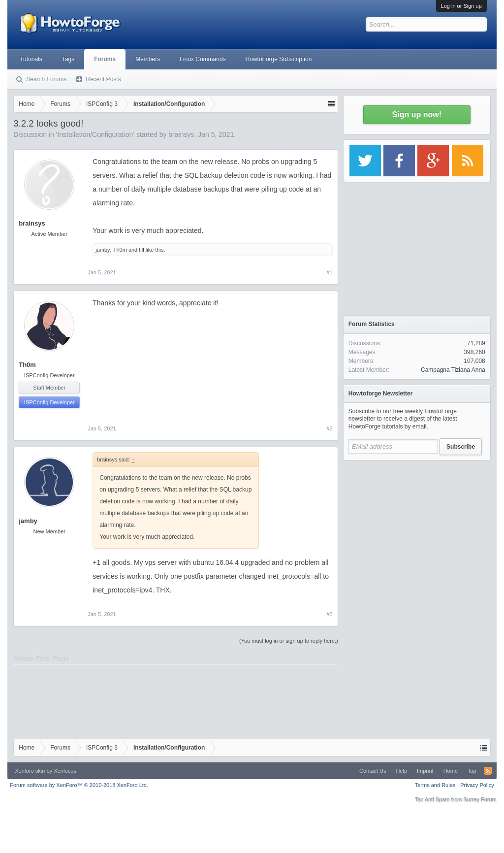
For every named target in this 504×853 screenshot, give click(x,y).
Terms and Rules (435, 785)
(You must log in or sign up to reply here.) (289, 641)
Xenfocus (65, 771)
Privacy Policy (477, 785)
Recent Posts (103, 79)
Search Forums (46, 79)
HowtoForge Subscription (279, 59)
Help (401, 771)
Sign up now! (417, 115)
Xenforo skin (30, 771)
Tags (68, 59)
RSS (488, 771)
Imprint (425, 771)
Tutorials (31, 59)
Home (451, 771)
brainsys (181, 134)
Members (148, 59)
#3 (330, 614)
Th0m (120, 250)
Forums (105, 59)
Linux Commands (203, 59)
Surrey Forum (480, 799)
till (141, 250)
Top (472, 771)
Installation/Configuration (95, 134)
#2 (330, 428)
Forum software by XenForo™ (79, 785)
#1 (330, 272)
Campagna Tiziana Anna (453, 370)
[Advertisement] (417, 527)
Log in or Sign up (461, 6)
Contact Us (373, 771)
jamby (103, 250)
